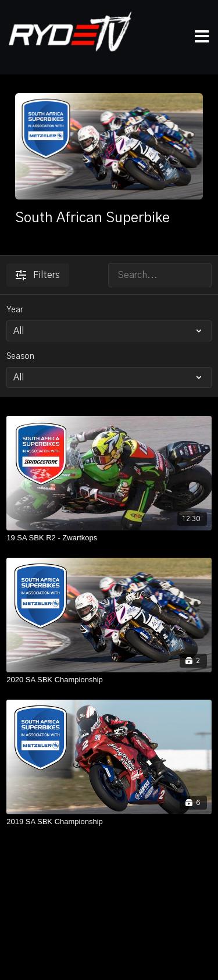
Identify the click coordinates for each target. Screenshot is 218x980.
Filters (38, 275)
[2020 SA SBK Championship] (109, 680)
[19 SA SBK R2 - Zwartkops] (109, 538)
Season (20, 357)
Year (15, 310)
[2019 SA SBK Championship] (109, 822)
